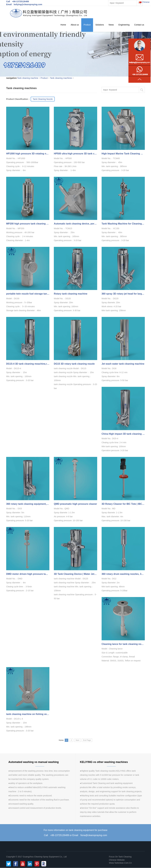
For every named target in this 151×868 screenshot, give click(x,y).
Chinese (144, 2)
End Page (87, 740)
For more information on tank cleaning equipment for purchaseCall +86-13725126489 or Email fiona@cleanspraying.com (75, 833)
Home (63, 25)
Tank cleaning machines (61, 78)
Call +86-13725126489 (18, 1)
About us (75, 25)
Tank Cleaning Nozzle (43, 99)
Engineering (124, 25)
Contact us (139, 25)
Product (87, 25)
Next (77, 740)
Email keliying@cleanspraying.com (24, 4)
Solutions (100, 25)
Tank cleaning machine (28, 78)
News (111, 25)
